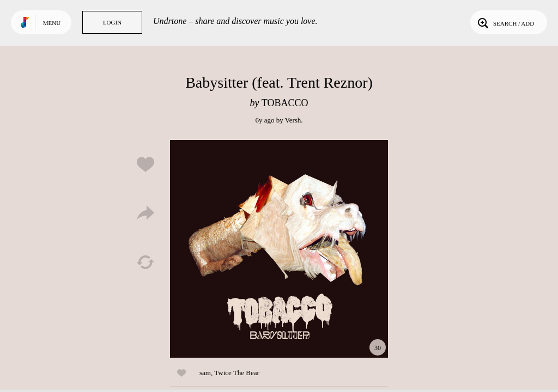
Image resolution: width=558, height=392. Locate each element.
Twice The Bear (237, 373)
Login (112, 22)
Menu (52, 23)
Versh (293, 120)
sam (205, 373)
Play (279, 249)
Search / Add (505, 22)
